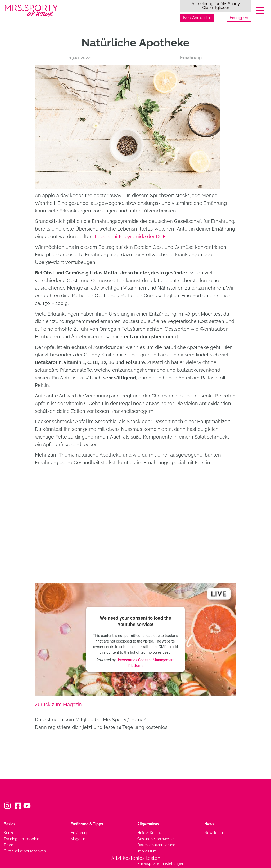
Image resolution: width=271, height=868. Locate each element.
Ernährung (191, 58)
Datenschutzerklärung (156, 845)
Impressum (147, 851)
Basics (10, 824)
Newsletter (214, 833)
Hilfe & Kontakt (150, 833)
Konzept (11, 833)
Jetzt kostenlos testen (135, 858)
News (209, 824)
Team (8, 845)
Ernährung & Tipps (87, 824)
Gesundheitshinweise (155, 839)
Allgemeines (148, 824)
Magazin (78, 839)
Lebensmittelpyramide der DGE (130, 236)
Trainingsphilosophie (21, 839)
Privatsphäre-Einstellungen (161, 863)
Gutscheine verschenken (25, 851)
